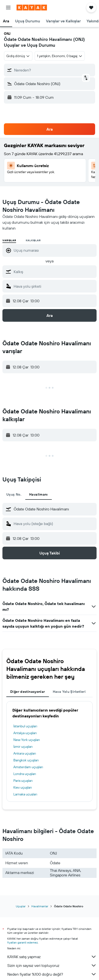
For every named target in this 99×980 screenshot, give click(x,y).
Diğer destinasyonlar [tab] (28, 692)
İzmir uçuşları (23, 747)
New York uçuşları (27, 740)
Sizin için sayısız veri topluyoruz (52, 965)
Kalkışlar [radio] (33, 240)
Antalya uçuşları (25, 733)
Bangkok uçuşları (26, 760)
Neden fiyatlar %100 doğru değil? (52, 974)
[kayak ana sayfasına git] (32, 8)
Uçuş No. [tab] (14, 494)
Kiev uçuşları (23, 787)
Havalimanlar (40, 906)
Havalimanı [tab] (39, 494)
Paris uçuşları (23, 781)
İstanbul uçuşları (25, 726)
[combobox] (18, 56)
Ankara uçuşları (25, 753)
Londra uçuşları (25, 774)
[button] (8, 8)
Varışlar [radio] (9, 240)
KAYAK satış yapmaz (52, 957)
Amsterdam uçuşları (28, 767)
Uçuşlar (21, 906)
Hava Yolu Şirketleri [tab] (69, 692)
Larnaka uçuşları (25, 794)
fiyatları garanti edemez (22, 942)
